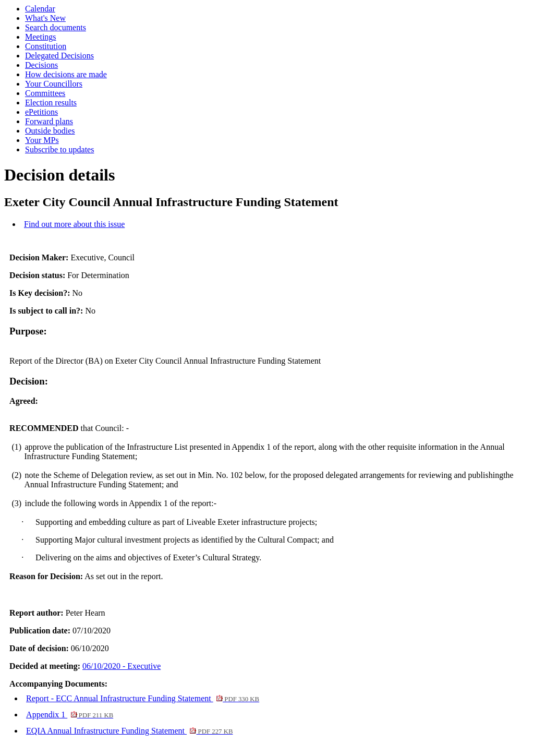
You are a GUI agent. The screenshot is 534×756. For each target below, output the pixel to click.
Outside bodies (50, 131)
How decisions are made (66, 74)
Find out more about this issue (74, 224)
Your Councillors (54, 84)
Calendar (40, 9)
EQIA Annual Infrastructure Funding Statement (129, 731)
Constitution (46, 46)
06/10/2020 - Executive (122, 666)
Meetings (41, 37)
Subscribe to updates (59, 149)
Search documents (56, 27)
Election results (51, 103)
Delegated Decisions (59, 56)
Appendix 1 (70, 715)
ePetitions (41, 112)
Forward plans (49, 121)
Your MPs (42, 140)
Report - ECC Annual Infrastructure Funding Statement (143, 698)
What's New (45, 18)
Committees (45, 93)
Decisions (41, 65)
